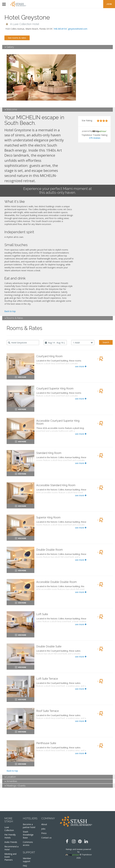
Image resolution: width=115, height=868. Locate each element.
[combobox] (23, 343)
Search (106, 342)
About (44, 824)
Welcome (11, 110)
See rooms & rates (17, 38)
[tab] (57, 47)
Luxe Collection (9, 829)
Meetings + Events (15, 786)
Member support (27, 860)
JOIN (109, 4)
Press (44, 833)
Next (72, 77)
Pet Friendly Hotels (10, 836)
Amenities (11, 781)
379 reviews (95, 138)
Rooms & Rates (14, 318)
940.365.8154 (60, 29)
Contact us (46, 838)
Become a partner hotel (29, 826)
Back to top (10, 311)
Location (10, 777)
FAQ (25, 866)
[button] (22, 24)
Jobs (43, 829)
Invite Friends (11, 842)
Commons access (28, 844)
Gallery (9, 47)
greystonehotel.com (78, 29)
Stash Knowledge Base (28, 835)
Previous (11, 77)
